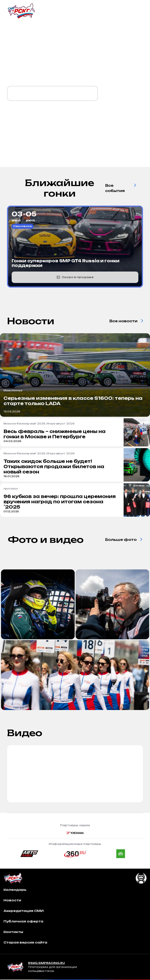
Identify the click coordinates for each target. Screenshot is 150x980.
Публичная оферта (23, 921)
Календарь (15, 890)
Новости (12, 900)
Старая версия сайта (25, 942)
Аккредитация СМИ (24, 911)
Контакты (13, 932)
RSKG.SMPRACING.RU (47, 963)
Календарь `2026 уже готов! (52, 93)
